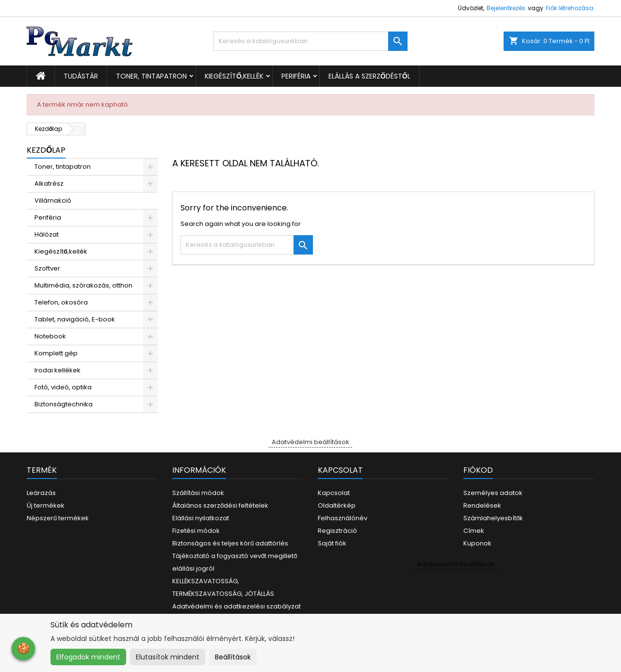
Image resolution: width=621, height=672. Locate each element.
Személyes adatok (493, 493)
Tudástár (81, 76)
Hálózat (47, 234)
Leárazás (41, 493)
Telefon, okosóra (61, 302)
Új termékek (46, 505)
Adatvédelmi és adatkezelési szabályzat (237, 606)
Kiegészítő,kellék (234, 76)
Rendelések (482, 505)
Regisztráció (337, 531)
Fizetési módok (196, 531)
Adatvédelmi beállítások (310, 442)
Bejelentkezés (506, 8)
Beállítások (233, 657)
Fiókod (478, 470)
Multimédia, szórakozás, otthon (83, 285)
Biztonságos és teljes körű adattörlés (230, 543)
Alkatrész (49, 184)
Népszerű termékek (58, 518)
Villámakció (53, 200)
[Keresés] (310, 41)
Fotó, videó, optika (63, 387)
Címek (474, 531)
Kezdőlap (46, 150)
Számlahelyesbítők (493, 518)
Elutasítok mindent (168, 657)
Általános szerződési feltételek (220, 505)
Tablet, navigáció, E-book (75, 319)
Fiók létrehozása (570, 8)
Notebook (50, 336)
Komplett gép (56, 353)
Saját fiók (332, 543)
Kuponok (477, 543)
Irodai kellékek (57, 370)
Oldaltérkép (337, 505)
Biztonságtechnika (64, 404)
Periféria (296, 76)
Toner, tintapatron (151, 76)
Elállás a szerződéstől (369, 76)
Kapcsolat (334, 493)
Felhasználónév (343, 518)
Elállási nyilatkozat (201, 518)
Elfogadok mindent (88, 657)
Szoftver (47, 268)
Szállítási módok (198, 493)
